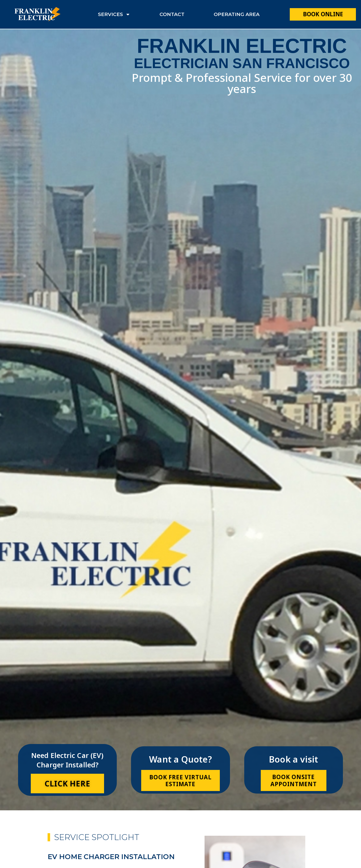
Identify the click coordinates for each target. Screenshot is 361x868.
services (114, 14)
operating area (237, 14)
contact (172, 14)
